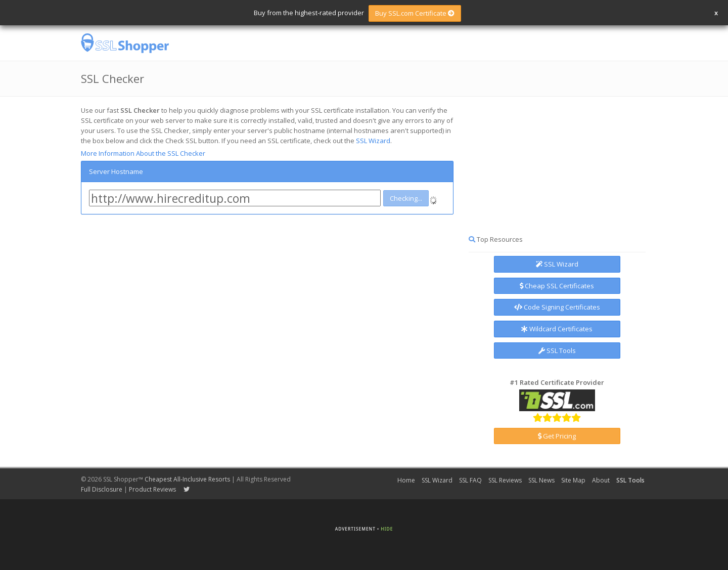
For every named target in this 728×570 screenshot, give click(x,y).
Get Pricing (557, 436)
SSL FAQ (470, 480)
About (601, 480)
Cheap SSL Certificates (557, 286)
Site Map (573, 480)
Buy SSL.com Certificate (415, 13)
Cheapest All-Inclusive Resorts (187, 479)
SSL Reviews (505, 480)
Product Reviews (152, 489)
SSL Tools (557, 350)
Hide (387, 529)
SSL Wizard (373, 141)
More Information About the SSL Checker (143, 153)
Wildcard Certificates (557, 329)
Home (406, 480)
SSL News (541, 480)
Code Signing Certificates (557, 307)
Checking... (406, 198)
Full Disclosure (102, 489)
